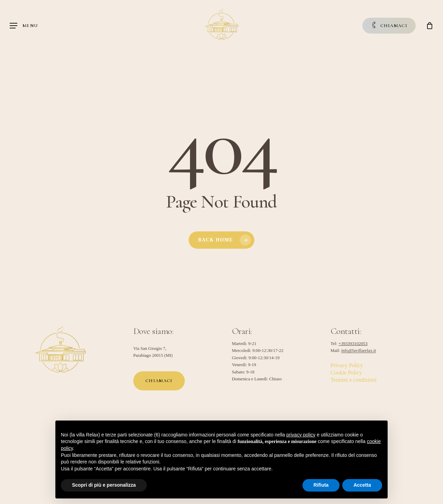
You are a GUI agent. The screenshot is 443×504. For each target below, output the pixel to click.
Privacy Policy (347, 365)
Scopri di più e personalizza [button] (104, 485)
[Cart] (430, 26)
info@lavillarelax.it (359, 351)
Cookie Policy (346, 373)
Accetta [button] (362, 485)
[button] (24, 26)
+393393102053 (353, 344)
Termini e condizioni (354, 380)
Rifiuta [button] (321, 485)
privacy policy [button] (301, 435)
